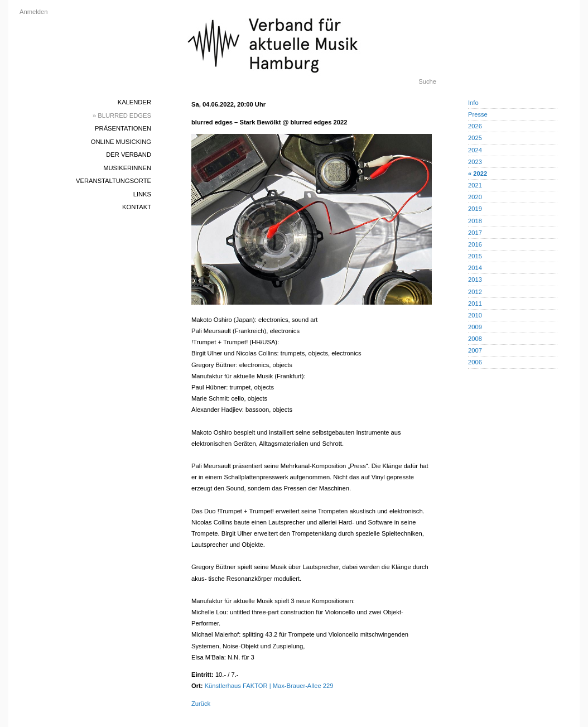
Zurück (201, 704)
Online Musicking (121, 142)
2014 (475, 268)
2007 (475, 350)
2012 (475, 292)
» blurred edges (122, 115)
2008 (475, 339)
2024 (475, 150)
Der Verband (129, 155)
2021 (475, 185)
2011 (475, 304)
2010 (475, 315)
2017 (475, 233)
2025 (475, 138)
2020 (475, 197)
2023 (475, 162)
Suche (427, 81)
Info (473, 103)
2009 (475, 327)
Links (142, 194)
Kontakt (137, 207)
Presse (478, 114)
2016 (475, 244)
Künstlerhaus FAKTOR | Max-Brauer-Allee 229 (269, 686)
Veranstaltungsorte (114, 181)
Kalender (134, 102)
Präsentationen (123, 128)
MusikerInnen (127, 168)
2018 (475, 221)
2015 (475, 256)
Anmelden (33, 12)
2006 (475, 362)
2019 (475, 209)
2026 (475, 126)
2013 (475, 280)
